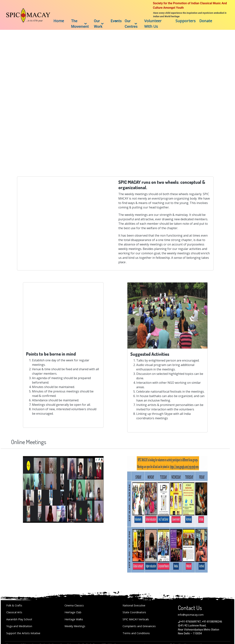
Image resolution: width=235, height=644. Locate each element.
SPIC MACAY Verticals (136, 619)
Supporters (186, 21)
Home (59, 21)
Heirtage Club (73, 612)
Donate (206, 21)
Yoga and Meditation (19, 626)
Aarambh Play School (19, 619)
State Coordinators (134, 612)
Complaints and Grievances (139, 626)
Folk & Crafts (14, 605)
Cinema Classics (74, 605)
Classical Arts (14, 612)
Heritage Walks (74, 619)
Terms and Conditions (136, 633)
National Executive (134, 605)
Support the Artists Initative (23, 633)
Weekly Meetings (75, 626)
